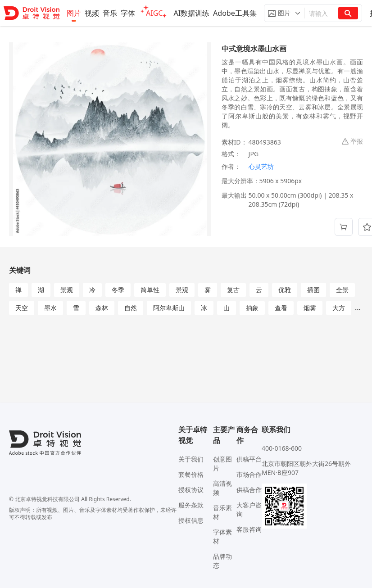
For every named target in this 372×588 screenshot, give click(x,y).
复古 (233, 290)
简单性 (150, 290)
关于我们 (191, 459)
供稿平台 (249, 459)
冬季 (118, 290)
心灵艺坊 (261, 166)
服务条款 (191, 505)
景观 (67, 290)
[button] (284, 13)
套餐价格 (191, 474)
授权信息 (191, 520)
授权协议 (191, 490)
